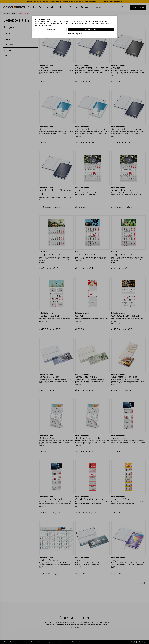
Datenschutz (70, 34)
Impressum (79, 34)
